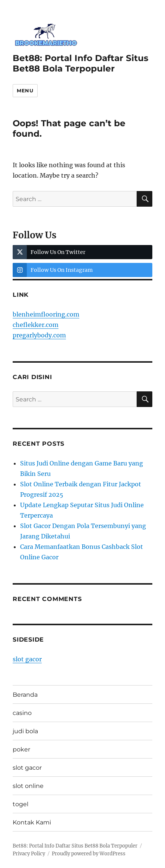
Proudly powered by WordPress (89, 854)
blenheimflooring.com (46, 314)
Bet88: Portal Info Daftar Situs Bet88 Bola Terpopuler (80, 63)
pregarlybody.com (39, 335)
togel (20, 804)
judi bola (25, 731)
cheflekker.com (36, 325)
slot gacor (27, 659)
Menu (25, 90)
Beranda (25, 695)
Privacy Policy (29, 854)
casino (22, 713)
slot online (28, 786)
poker (21, 749)
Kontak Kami (32, 822)
